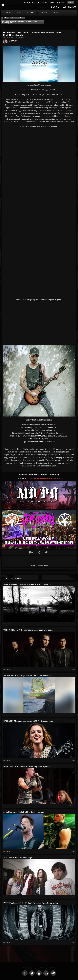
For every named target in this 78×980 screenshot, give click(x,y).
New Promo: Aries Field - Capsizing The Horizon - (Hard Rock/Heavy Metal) (19, 22)
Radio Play (54, 475)
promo (22, 18)
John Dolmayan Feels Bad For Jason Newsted (24, 812)
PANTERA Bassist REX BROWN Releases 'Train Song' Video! (31, 903)
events (44, 13)
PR (33, 2)
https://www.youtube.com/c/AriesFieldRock (38, 428)
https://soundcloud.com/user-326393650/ (38, 441)
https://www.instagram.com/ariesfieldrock (39, 425)
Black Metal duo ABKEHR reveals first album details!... (29, 584)
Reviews (23, 475)
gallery (31, 13)
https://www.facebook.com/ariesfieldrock (38, 430)
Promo (44, 475)
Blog (7, 18)
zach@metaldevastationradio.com (43, 478)
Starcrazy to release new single (18, 858)
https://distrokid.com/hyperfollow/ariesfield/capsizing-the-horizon (39, 433)
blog (19, 13)
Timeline (7, 13)
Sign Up (71, 2)
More (56, 13)
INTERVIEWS (42, 2)
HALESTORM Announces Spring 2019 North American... (28, 721)
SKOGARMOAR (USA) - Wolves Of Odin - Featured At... (28, 675)
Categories (14, 18)
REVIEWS (72, 7)
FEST (64, 7)
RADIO (60, 2)
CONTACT (26, 2)
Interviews (34, 475)
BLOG (53, 2)
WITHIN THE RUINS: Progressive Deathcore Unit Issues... (29, 630)
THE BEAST (13, 40)
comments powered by (39, 565)
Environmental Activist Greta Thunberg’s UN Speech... (27, 767)
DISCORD (55, 7)
